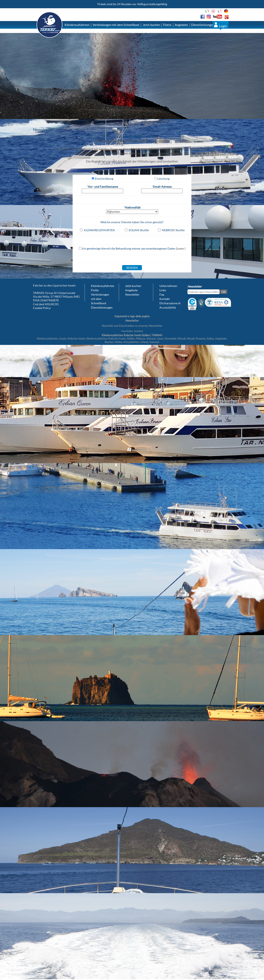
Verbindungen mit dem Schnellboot (116, 25)
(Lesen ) (181, 248)
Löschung (163, 179)
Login (223, 26)
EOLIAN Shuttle (139, 230)
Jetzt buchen (151, 25)
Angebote (181, 25)
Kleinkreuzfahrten (77, 25)
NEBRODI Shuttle (173, 230)
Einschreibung (104, 179)
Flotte (167, 25)
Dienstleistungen (203, 25)
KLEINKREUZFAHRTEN (99, 230)
